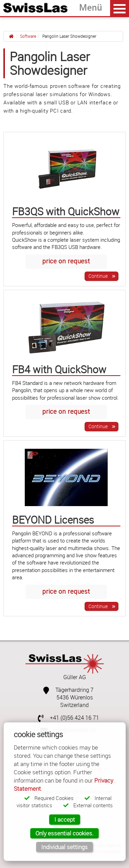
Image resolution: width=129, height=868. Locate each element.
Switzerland (74, 705)
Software (28, 36)
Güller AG (75, 677)
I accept (65, 819)
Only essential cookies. (64, 833)
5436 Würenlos (75, 698)
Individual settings (64, 847)
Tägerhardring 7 (74, 690)
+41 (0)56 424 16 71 (74, 718)
